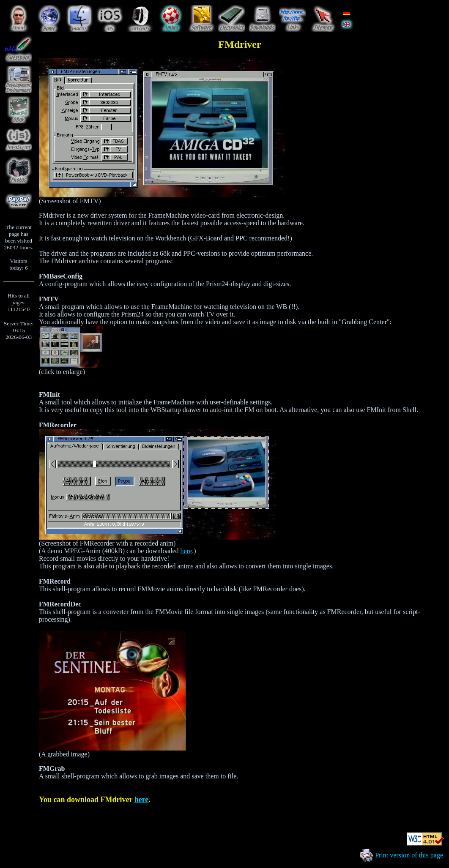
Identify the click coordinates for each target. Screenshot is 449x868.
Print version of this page (409, 855)
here (186, 551)
